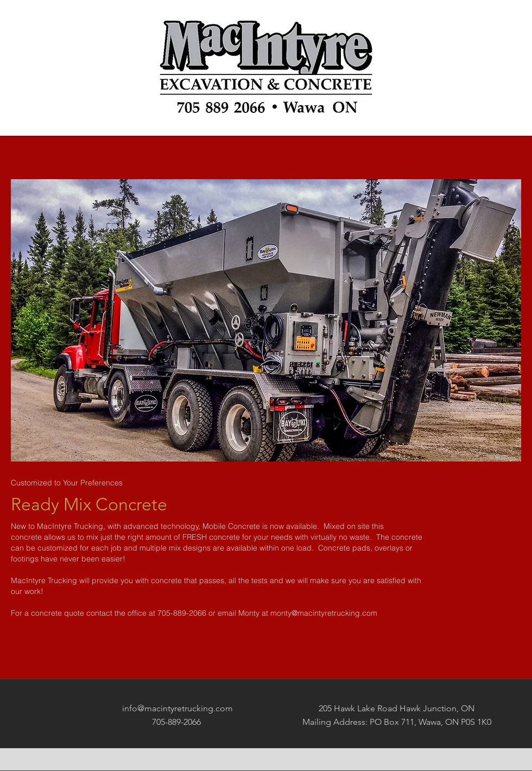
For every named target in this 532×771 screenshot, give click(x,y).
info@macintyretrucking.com (178, 708)
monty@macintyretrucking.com (324, 613)
